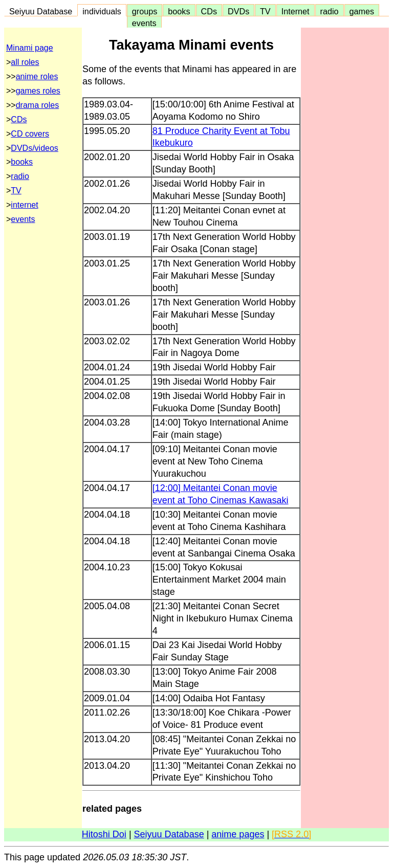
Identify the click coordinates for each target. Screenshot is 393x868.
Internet (296, 11)
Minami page (30, 48)
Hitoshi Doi (104, 834)
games (362, 11)
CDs (209, 11)
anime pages (238, 834)
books (179, 11)
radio (330, 11)
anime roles (37, 76)
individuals (102, 11)
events (144, 23)
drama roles (37, 105)
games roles (38, 91)
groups (145, 11)
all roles (25, 62)
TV (265, 11)
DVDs (238, 11)
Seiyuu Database (41, 11)
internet (24, 205)
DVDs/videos (34, 148)
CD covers (30, 134)
